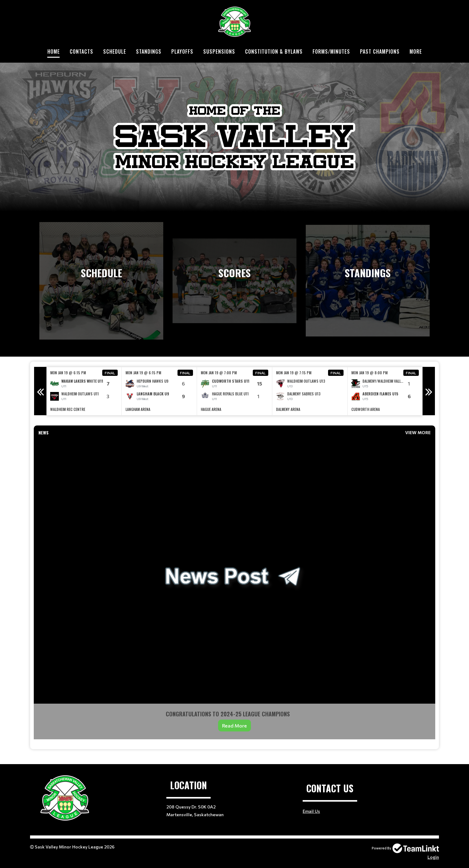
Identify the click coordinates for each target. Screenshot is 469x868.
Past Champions (380, 51)
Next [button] (429, 391)
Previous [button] (40, 391)
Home (54, 51)
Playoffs (182, 51)
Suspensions (219, 51)
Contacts (81, 51)
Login (433, 857)
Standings (149, 51)
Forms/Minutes (331, 51)
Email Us (311, 811)
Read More (234, 726)
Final (110, 373)
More (416, 51)
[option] (84, 391)
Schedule (115, 51)
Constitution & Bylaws (274, 51)
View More (418, 432)
